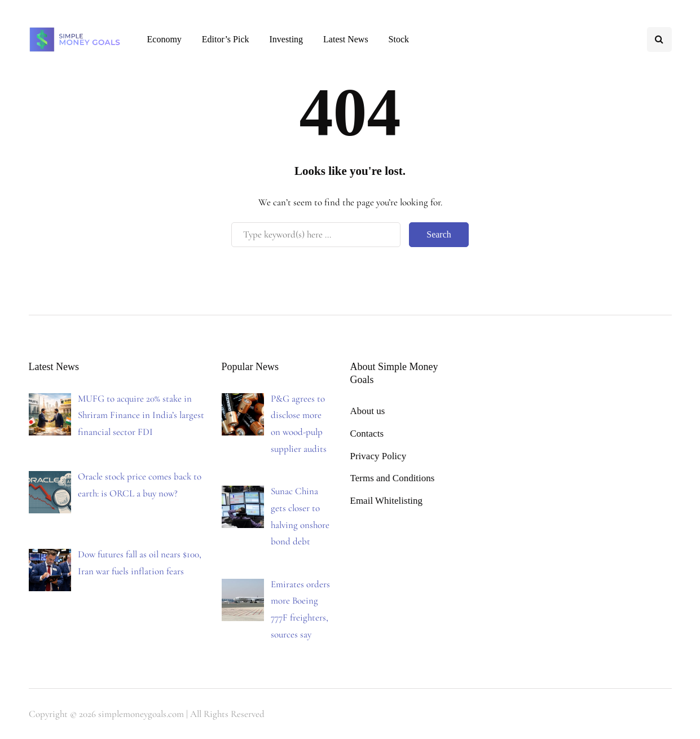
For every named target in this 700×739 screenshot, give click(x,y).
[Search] (316, 235)
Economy (164, 39)
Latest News (346, 39)
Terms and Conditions (393, 478)
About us (368, 411)
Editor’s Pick (226, 39)
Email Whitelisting (387, 501)
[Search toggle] (659, 39)
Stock (399, 39)
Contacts (367, 434)
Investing (287, 39)
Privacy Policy (378, 456)
